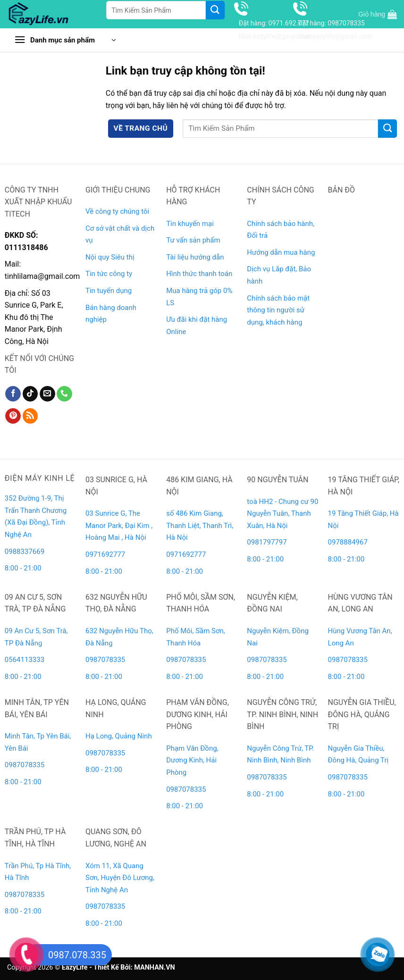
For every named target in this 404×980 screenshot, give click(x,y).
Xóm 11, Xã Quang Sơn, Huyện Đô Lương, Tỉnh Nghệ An (120, 878)
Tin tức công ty (109, 274)
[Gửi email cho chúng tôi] (47, 394)
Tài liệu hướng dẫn (195, 257)
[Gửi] (215, 10)
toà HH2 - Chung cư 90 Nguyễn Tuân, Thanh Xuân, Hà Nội (282, 514)
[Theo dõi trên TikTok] (30, 394)
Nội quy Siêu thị (110, 257)
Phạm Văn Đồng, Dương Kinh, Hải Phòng (192, 760)
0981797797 (267, 542)
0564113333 (25, 660)
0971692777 (105, 554)
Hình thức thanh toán (199, 274)
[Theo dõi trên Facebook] (13, 394)
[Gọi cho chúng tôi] (64, 394)
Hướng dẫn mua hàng (281, 252)
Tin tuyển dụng (109, 291)
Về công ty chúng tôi (117, 211)
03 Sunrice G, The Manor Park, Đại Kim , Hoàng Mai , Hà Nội (119, 525)
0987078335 (105, 660)
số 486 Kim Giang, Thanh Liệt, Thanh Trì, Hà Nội (200, 525)
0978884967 (348, 542)
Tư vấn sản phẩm (193, 240)
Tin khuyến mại (190, 224)
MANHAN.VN (154, 967)
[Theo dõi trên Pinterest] (13, 416)
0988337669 (25, 552)
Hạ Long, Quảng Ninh (119, 736)
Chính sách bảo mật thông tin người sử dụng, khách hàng (278, 310)
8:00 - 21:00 (23, 568)
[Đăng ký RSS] (30, 416)
